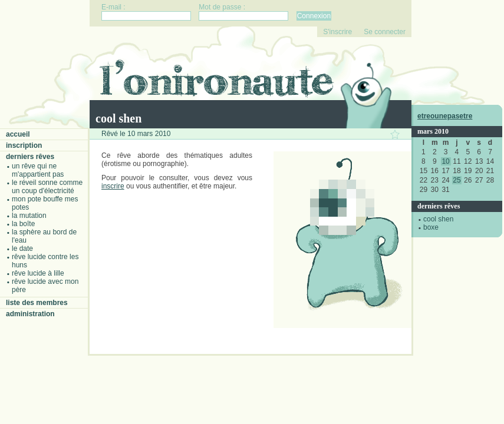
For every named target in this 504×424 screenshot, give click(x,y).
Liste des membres (37, 303)
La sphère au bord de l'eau (44, 236)
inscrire (113, 186)
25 (457, 180)
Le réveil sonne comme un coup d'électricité (47, 187)
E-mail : (113, 7)
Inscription (24, 145)
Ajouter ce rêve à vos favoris (395, 134)
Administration (30, 314)
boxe (431, 227)
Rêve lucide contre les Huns (45, 261)
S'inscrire (337, 32)
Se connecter (385, 32)
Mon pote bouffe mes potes (45, 203)
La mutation (29, 216)
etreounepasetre (445, 116)
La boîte (23, 224)
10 (445, 161)
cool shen (438, 219)
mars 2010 (433, 131)
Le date (22, 249)
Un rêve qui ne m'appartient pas (38, 170)
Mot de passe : (222, 7)
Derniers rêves (30, 157)
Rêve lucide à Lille (38, 273)
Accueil (18, 134)
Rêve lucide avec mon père (45, 286)
